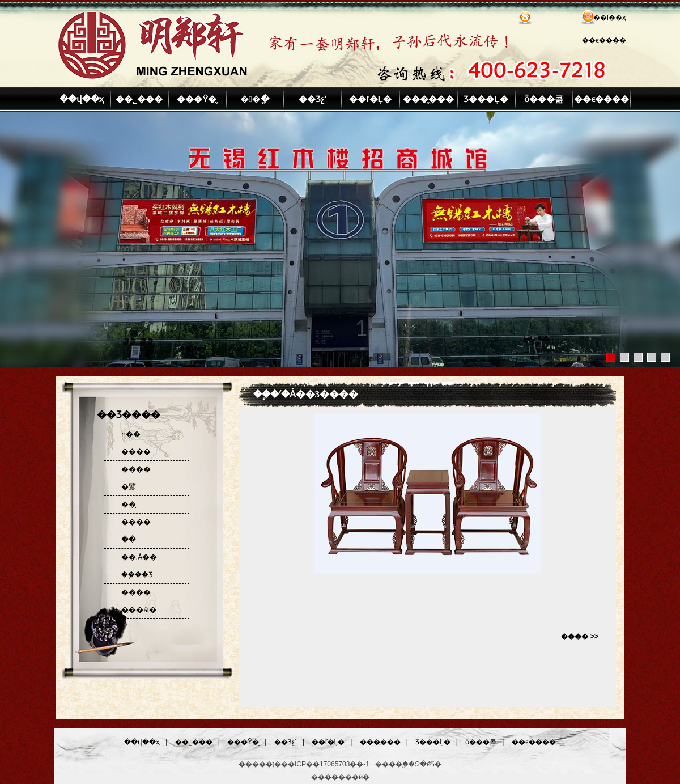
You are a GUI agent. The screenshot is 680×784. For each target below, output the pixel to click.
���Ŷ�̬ (197, 99)
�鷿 (129, 487)
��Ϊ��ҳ (610, 18)
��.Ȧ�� (139, 557)
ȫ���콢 (544, 99)
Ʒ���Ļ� (486, 99)
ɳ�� (131, 434)
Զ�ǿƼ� (428, 764)
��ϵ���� (604, 40)
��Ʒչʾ (313, 99)
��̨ (129, 504)
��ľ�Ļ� (370, 99)
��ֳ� (254, 99)
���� (136, 452)
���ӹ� (139, 610)
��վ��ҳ (82, 99)
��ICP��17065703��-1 (325, 764)
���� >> (579, 637)
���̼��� (428, 99)
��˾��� (139, 99)
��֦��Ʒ (137, 575)
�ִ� (129, 539)
